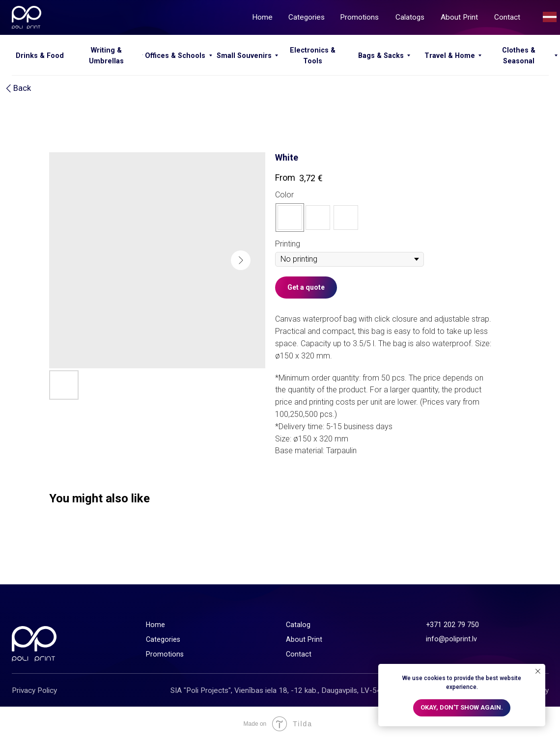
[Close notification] (538, 671)
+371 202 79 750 (452, 625)
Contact (507, 17)
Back (22, 88)
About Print (459, 17)
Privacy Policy (34, 690)
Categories (307, 17)
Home (262, 17)
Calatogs (410, 17)
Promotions (359, 17)
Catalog (298, 625)
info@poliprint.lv (451, 639)
